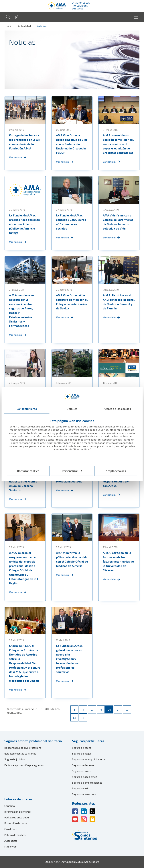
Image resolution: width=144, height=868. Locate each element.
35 (76, 716)
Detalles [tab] (72, 409)
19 (102, 708)
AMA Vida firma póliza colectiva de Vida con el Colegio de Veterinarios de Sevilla (72, 302)
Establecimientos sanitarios (20, 754)
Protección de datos (16, 823)
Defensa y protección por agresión (24, 765)
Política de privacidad (17, 817)
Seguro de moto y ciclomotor (89, 759)
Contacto (10, 806)
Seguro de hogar (82, 754)
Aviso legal (11, 841)
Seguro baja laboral (16, 759)
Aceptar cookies (116, 471)
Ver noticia (18, 157)
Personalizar (72, 471)
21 (119, 708)
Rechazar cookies (28, 471)
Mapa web (10, 846)
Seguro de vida (81, 788)
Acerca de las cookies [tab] (117, 409)
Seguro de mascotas (84, 794)
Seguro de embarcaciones (87, 783)
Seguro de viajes (82, 771)
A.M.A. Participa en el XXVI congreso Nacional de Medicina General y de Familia (119, 302)
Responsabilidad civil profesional (23, 748)
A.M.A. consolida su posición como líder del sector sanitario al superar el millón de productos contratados (118, 144)
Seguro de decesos (83, 765)
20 (111, 708)
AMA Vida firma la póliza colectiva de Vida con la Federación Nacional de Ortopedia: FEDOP (72, 144)
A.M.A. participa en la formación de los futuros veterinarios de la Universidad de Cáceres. (118, 561)
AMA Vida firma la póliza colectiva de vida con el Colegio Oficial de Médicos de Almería (72, 559)
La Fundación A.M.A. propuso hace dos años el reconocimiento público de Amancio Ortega (24, 224)
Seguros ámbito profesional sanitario (33, 741)
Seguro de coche (82, 748)
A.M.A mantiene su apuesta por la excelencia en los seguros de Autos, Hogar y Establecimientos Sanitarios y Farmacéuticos (21, 311)
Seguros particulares (88, 741)
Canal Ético (11, 829)
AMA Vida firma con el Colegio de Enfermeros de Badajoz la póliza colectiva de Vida (118, 222)
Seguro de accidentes (85, 777)
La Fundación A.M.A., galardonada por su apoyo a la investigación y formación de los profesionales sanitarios (70, 659)
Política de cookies (15, 835)
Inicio (9, 26)
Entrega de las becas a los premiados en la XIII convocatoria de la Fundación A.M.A (25, 142)
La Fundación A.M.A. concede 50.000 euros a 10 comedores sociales (71, 222)
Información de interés (17, 812)
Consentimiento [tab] (27, 409)
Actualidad (24, 26)
